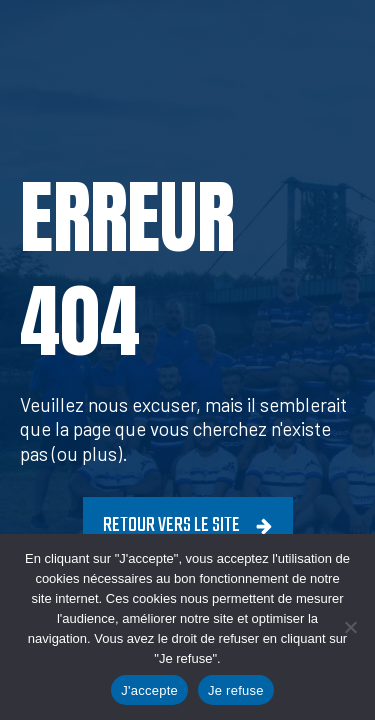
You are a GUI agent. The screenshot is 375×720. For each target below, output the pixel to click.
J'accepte (149, 690)
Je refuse (236, 690)
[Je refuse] (350, 627)
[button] (188, 526)
